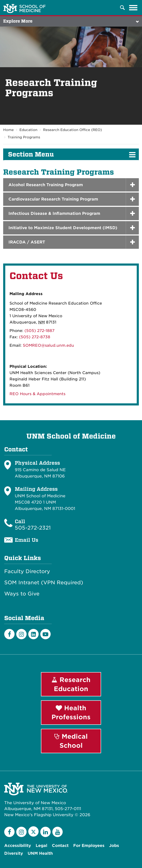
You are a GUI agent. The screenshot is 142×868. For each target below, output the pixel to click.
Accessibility (18, 846)
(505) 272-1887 (39, 331)
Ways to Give (22, 594)
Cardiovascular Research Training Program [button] (53, 199)
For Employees (89, 846)
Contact (60, 846)
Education (28, 130)
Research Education (71, 684)
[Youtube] (45, 634)
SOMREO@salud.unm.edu (48, 345)
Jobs (114, 846)
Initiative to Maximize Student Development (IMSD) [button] (63, 228)
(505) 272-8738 (35, 337)
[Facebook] (9, 634)
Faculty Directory (27, 571)
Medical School (71, 741)
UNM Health (40, 853)
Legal (41, 846)
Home (8, 130)
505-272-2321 (33, 528)
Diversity (14, 853)
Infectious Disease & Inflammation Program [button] (54, 213)
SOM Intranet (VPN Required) (44, 583)
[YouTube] (57, 832)
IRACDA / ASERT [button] (27, 242)
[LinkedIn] (33, 634)
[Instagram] (21, 634)
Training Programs (24, 137)
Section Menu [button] (31, 154)
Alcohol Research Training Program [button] (46, 185)
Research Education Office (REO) (72, 130)
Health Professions (71, 712)
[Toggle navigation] (133, 8)
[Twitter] (33, 831)
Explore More (18, 21)
